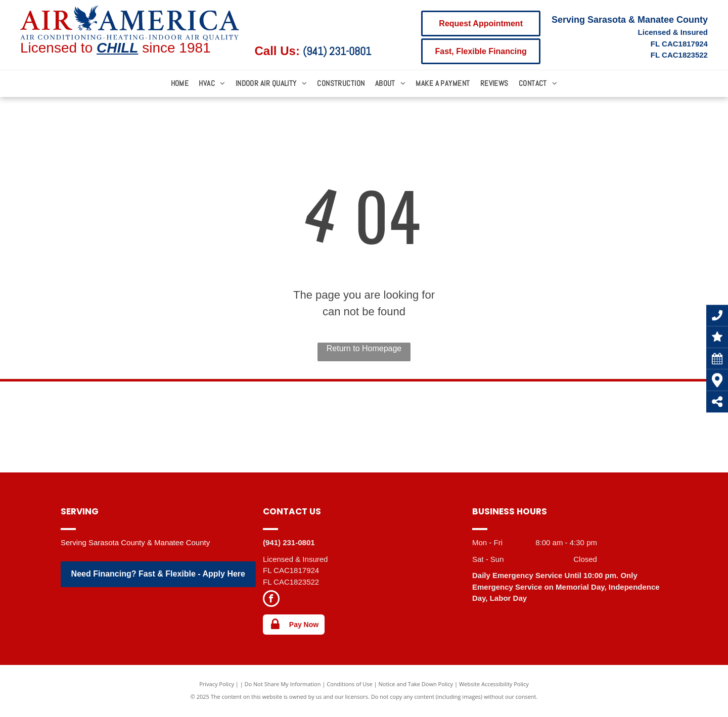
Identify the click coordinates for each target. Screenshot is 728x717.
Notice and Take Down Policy (416, 684)
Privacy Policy (217, 684)
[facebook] (271, 600)
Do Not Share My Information (283, 684)
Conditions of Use (350, 684)
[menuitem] (180, 84)
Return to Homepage (364, 348)
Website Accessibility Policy (494, 684)
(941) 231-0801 (337, 51)
